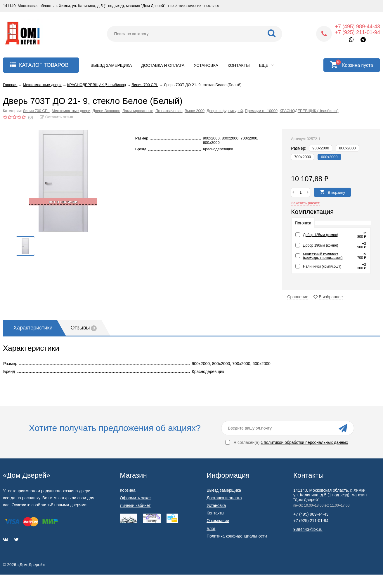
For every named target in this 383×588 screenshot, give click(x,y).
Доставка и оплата (163, 65)
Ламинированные (138, 111)
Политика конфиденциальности (237, 536)
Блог (211, 528)
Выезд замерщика (111, 65)
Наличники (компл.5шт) (322, 266)
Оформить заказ (136, 498)
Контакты (239, 65)
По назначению (169, 111)
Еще (267, 65)
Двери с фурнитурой (225, 111)
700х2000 (303, 157)
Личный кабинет (135, 505)
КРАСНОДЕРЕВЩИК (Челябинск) (309, 111)
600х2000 (329, 157)
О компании (218, 521)
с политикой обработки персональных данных (304, 442)
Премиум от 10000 (261, 111)
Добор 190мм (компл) (320, 245)
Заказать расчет (305, 203)
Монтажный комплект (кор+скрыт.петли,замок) (323, 256)
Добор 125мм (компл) (320, 235)
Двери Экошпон (106, 111)
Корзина (128, 490)
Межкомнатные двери (71, 111)
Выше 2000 (195, 111)
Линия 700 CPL (36, 111)
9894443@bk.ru (308, 529)
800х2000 (347, 148)
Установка (206, 65)
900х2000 (321, 148)
